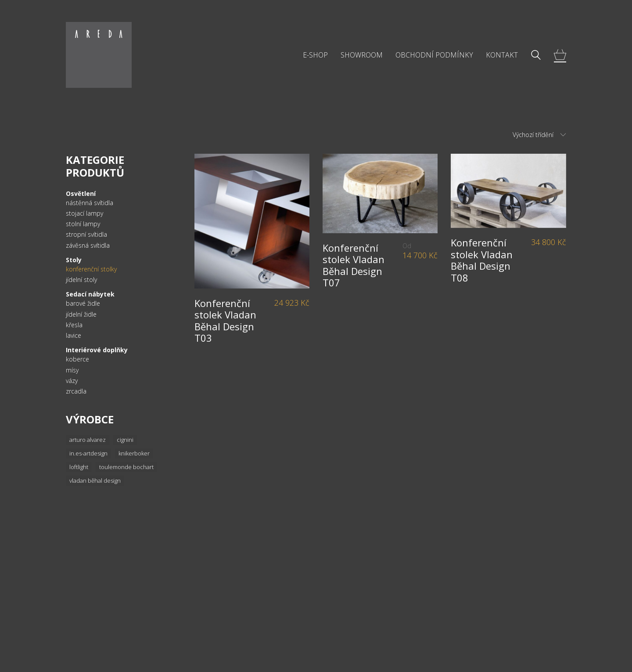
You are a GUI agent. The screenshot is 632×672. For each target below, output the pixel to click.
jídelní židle (81, 314)
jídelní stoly (81, 280)
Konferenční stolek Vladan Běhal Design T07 (354, 265)
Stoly (74, 260)
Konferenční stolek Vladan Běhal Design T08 (482, 260)
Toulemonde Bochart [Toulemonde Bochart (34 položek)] (126, 467)
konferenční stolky (91, 269)
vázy (72, 381)
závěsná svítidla (88, 246)
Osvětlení (81, 193)
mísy (72, 370)
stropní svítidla (86, 235)
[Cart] (560, 55)
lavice (74, 336)
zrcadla (76, 391)
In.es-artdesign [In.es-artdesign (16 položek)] (88, 453)
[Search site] (536, 56)
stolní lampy (83, 224)
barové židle (83, 303)
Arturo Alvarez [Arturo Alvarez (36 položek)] (88, 440)
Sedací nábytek (90, 294)
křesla (74, 325)
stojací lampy (84, 213)
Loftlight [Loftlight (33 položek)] (79, 467)
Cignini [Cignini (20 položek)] (125, 440)
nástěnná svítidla (90, 203)
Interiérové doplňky (97, 350)
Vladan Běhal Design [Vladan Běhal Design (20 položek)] (95, 481)
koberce (77, 359)
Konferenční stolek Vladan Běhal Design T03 (225, 321)
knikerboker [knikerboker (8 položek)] (134, 453)
